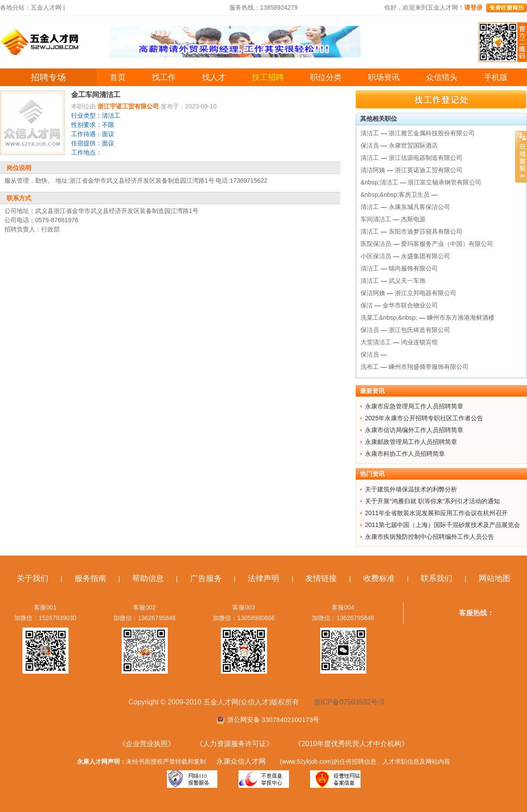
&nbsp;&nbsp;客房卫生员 (395, 195)
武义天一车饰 (407, 281)
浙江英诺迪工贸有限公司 (429, 170)
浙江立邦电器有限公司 (426, 293)
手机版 (496, 77)
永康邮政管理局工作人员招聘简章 (411, 442)
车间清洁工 (376, 219)
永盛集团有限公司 (426, 256)
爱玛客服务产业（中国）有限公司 (447, 244)
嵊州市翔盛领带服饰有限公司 (429, 367)
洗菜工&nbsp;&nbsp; (389, 318)
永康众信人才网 (241, 761)
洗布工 (370, 367)
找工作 (164, 77)
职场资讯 (384, 77)
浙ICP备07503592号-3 (349, 702)
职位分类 (326, 77)
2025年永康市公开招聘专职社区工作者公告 (424, 418)
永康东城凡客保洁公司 (419, 207)
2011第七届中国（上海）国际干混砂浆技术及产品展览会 (442, 525)
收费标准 (379, 578)
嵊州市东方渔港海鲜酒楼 (461, 318)
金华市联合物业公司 (410, 305)
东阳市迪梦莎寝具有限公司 (426, 231)
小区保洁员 (376, 256)
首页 (118, 77)
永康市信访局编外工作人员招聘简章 (414, 430)
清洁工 (370, 133)
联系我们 (437, 578)
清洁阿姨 (373, 170)
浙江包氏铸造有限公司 (419, 330)
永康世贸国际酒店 (413, 145)
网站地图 (495, 578)
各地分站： (15, 7)
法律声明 (263, 578)
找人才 (214, 77)
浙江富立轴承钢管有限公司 (444, 182)
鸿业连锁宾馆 (419, 342)
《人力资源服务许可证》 (235, 744)
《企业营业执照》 (147, 744)
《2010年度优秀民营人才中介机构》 (351, 744)
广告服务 (206, 578)
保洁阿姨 (373, 293)
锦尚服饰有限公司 (413, 268)
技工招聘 (268, 77)
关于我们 (32, 578)
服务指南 (90, 578)
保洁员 (370, 145)
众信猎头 (442, 77)
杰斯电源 (413, 219)
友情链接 (321, 578)
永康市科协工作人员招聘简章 (405, 454)
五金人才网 (46, 7)
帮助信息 (148, 578)
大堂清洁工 (376, 342)
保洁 (367, 305)
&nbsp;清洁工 (379, 182)
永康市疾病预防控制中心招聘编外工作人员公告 (430, 537)
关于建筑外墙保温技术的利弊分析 (411, 489)
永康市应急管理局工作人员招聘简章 (414, 406)
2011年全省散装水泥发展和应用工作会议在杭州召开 (436, 513)
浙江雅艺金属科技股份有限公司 (432, 133)
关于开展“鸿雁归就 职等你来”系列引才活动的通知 (432, 501)
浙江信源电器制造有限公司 (426, 158)
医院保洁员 (376, 244)
